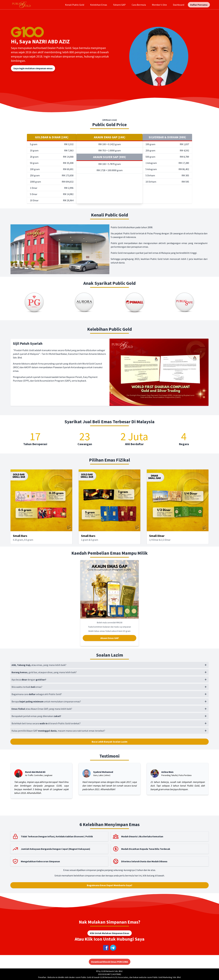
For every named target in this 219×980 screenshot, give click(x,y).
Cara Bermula (139, 5)
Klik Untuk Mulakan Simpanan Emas (110, 933)
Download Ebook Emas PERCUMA (110, 962)
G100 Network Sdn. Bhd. (112, 971)
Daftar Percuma (199, 5)
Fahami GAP (119, 5)
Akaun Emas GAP (110, 638)
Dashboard (179, 5)
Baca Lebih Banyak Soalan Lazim (110, 742)
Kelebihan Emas (99, 5)
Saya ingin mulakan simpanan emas (33, 68)
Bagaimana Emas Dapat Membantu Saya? (110, 885)
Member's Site (159, 5)
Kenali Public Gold (75, 5)
